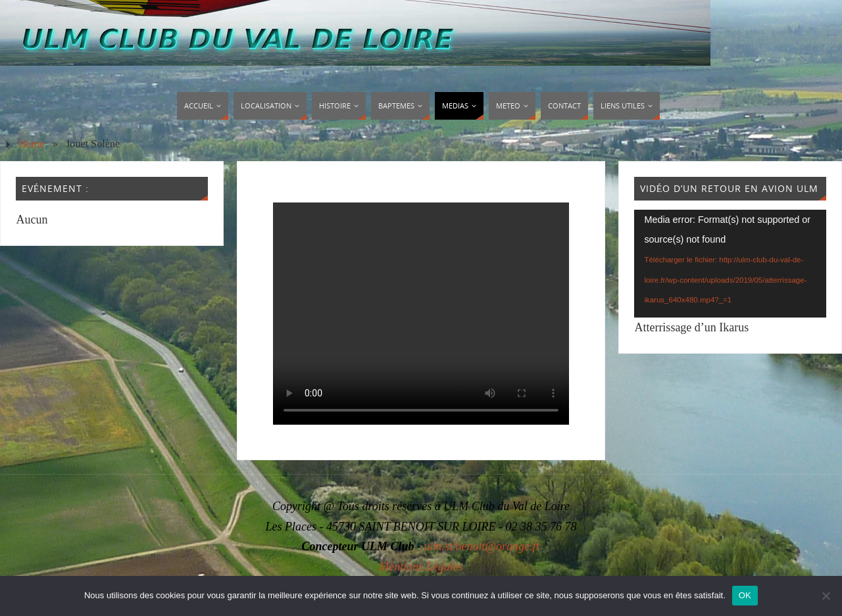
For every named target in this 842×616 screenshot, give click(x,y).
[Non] (826, 596)
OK (745, 595)
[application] (730, 264)
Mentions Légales (421, 567)
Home (32, 144)
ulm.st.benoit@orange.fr (482, 546)
